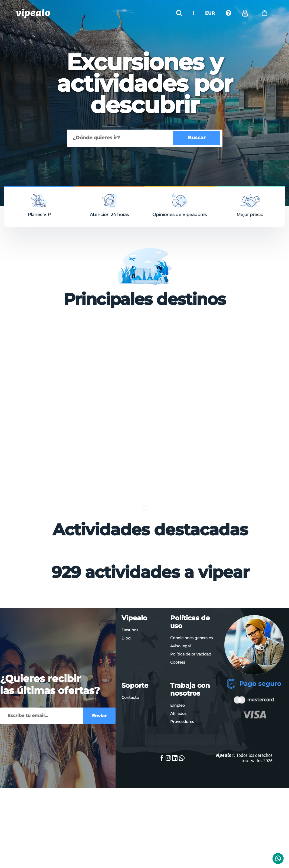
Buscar (197, 138)
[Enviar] (42, 810)
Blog (126, 729)
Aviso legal (180, 737)
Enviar (99, 810)
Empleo (178, 796)
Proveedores (182, 813)
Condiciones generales (191, 729)
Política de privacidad (191, 745)
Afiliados (178, 805)
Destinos (130, 721)
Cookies (178, 753)
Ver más (144, 588)
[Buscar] (121, 138)
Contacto (130, 789)
